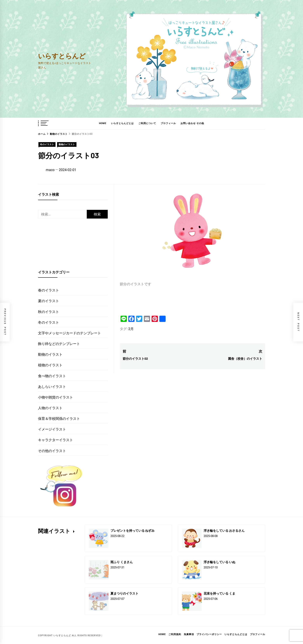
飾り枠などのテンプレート (59, 344)
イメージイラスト (52, 429)
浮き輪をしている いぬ (219, 562)
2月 (131, 329)
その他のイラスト (52, 451)
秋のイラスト (49, 312)
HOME (103, 123)
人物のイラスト (50, 408)
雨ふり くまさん (122, 562)
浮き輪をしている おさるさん (224, 530)
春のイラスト (49, 290)
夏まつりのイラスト (124, 593)
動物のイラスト (67, 144)
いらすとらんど (62, 56)
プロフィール (168, 123)
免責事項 (189, 634)
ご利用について (147, 123)
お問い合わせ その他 (192, 123)
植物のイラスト (50, 365)
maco (50, 170)
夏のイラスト (49, 301)
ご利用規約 (175, 634)
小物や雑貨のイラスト (56, 397)
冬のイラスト (47, 144)
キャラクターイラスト (56, 440)
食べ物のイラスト (52, 376)
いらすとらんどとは (122, 123)
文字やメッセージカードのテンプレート (69, 333)
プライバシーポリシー (209, 634)
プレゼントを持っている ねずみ (132, 530)
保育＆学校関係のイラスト (59, 419)
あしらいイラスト (52, 387)
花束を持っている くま (219, 593)
